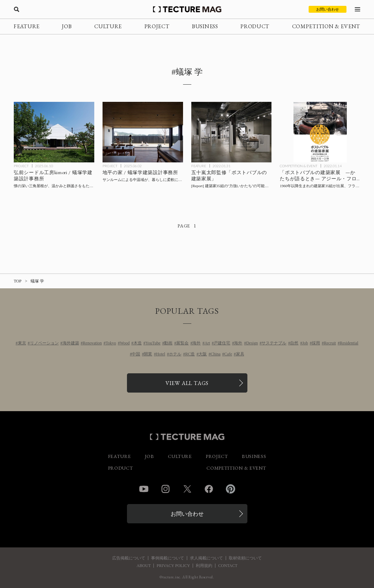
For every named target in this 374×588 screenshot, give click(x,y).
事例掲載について (168, 558)
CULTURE (108, 26)
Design (252, 343)
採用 (316, 343)
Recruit (330, 343)
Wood (125, 343)
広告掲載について (129, 558)
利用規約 (204, 566)
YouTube (153, 343)
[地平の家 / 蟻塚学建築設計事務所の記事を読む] (143, 132)
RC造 (190, 354)
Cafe (228, 354)
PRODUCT (255, 26)
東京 (22, 343)
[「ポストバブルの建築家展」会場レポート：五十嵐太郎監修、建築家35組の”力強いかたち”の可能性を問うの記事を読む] (232, 132)
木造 (138, 343)
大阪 (203, 354)
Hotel (161, 354)
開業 (148, 354)
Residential (349, 343)
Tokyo (111, 343)
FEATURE (27, 26)
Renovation (92, 343)
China (216, 354)
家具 (240, 354)
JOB (67, 26)
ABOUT (144, 566)
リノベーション (44, 343)
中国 (136, 354)
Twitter (187, 489)
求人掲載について (206, 558)
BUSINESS (205, 26)
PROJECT (157, 26)
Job (305, 343)
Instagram (165, 489)
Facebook (209, 489)
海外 (196, 343)
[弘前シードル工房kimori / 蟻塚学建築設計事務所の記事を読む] (54, 132)
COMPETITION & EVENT (326, 26)
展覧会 (182, 343)
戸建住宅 (222, 343)
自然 (294, 343)
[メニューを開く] (357, 9)
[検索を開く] (17, 9)
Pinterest (231, 489)
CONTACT (228, 566)
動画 (168, 343)
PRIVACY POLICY (173, 566)
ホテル (175, 354)
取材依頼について (245, 558)
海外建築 (71, 343)
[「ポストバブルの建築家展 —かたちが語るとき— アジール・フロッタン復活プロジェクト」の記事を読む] (320, 132)
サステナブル (274, 343)
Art (207, 343)
